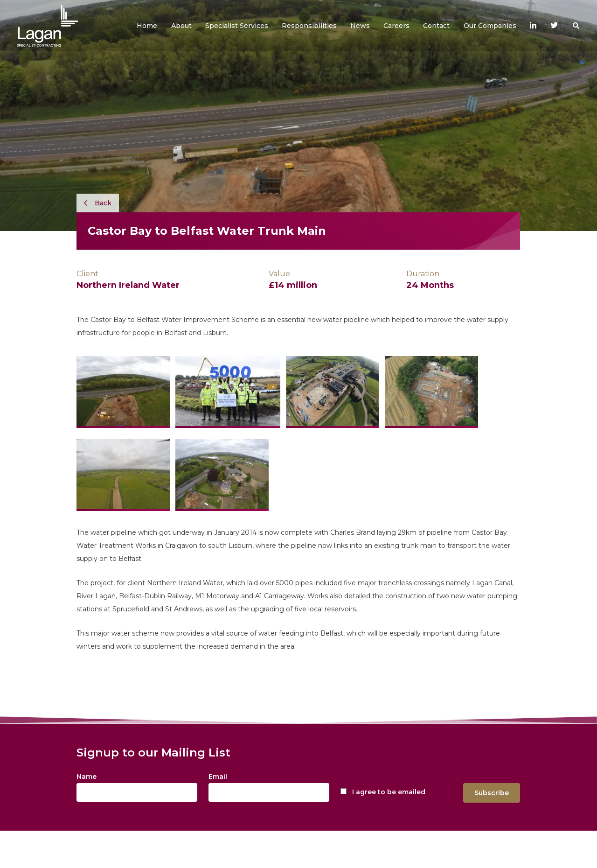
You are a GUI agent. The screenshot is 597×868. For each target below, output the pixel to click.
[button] (181, 26)
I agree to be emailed (389, 792)
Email (218, 777)
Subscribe (492, 793)
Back (98, 203)
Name (87, 777)
